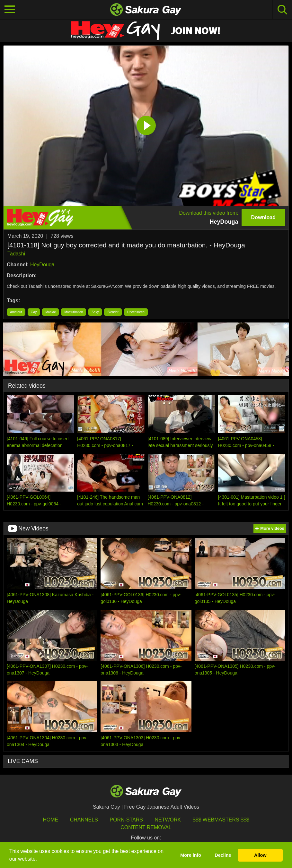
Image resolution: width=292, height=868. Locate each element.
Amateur (16, 312)
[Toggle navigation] (10, 10)
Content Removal (146, 827)
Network (168, 820)
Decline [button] (223, 855)
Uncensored (136, 312)
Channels (84, 820)
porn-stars (126, 820)
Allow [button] (260, 855)
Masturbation (74, 312)
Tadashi (16, 254)
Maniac (50, 312)
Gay (34, 312)
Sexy (95, 312)
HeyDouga (42, 265)
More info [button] (191, 855)
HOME (50, 820)
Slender (113, 312)
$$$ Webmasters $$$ (221, 820)
